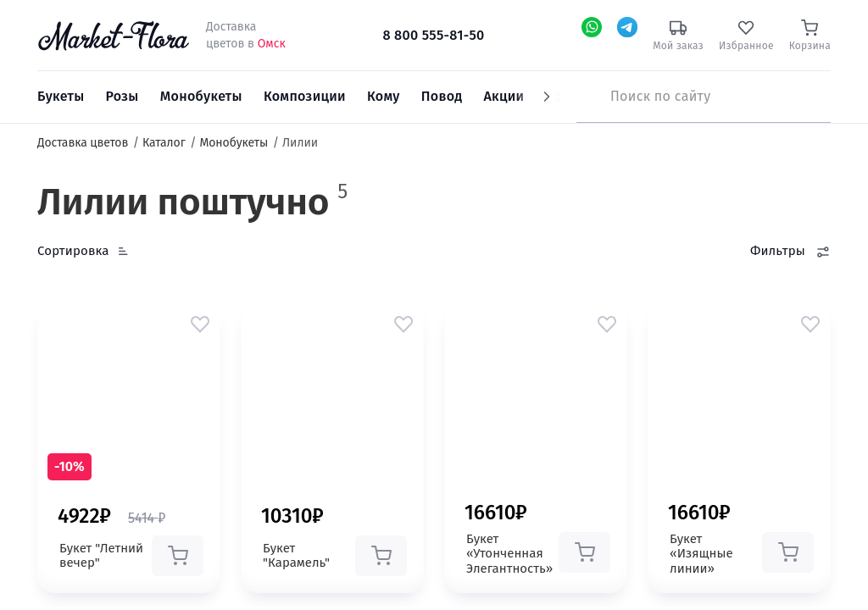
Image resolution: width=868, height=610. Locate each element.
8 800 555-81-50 (433, 35)
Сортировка (73, 251)
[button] (200, 324)
